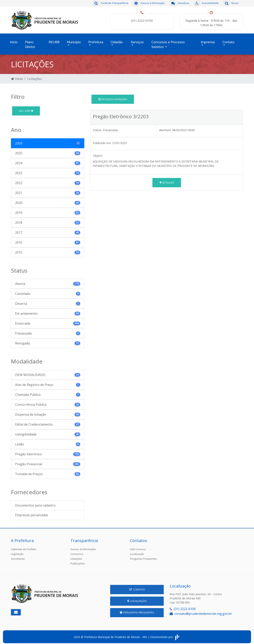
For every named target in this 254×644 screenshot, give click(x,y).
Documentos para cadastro (35, 503)
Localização (137, 552)
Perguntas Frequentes (143, 557)
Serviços (137, 41)
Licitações (76, 557)
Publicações (78, 561)
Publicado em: (102, 141)
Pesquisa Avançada (113, 97)
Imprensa (208, 41)
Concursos (77, 552)
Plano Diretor (30, 43)
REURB (54, 41)
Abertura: (165, 128)
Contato (229, 41)
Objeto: (98, 153)
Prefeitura (96, 41)
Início (14, 41)
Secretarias (18, 557)
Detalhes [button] (167, 180)
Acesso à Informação (83, 547)
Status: (97, 128)
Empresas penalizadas (32, 513)
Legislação (17, 552)
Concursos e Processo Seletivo (168, 43)
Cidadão (117, 41)
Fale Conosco (138, 547)
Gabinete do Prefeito (24, 547)
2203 (26, 109)
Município (74, 41)
